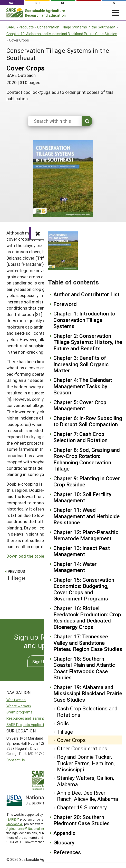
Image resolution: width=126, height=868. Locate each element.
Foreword (65, 304)
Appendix (64, 833)
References (67, 852)
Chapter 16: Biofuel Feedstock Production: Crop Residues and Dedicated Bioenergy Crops (87, 618)
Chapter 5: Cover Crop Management (80, 405)
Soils (63, 723)
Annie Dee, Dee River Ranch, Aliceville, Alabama (88, 796)
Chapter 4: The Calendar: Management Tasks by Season (83, 386)
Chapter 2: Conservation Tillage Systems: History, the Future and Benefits (88, 342)
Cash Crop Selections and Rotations (87, 712)
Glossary (64, 842)
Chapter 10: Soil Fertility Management (82, 497)
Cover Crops (71, 740)
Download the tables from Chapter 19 (43, 556)
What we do (16, 700)
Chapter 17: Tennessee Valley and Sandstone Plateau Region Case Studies (88, 643)
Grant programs (20, 712)
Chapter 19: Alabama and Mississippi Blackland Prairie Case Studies (62, 34)
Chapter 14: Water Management (75, 567)
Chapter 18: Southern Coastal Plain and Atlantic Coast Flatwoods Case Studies (84, 668)
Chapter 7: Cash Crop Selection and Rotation (80, 437)
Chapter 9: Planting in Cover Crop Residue (87, 481)
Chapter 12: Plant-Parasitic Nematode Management (86, 535)
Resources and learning (26, 718)
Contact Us (16, 760)
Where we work (19, 706)
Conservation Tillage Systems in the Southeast (76, 27)
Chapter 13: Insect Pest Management (82, 551)
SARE (11, 27)
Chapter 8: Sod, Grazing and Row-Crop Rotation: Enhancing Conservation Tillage (87, 459)
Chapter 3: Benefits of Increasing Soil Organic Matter (81, 364)
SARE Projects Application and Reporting (40, 725)
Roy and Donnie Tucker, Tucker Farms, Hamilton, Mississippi (86, 763)
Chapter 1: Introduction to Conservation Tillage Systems (84, 320)
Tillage (65, 732)
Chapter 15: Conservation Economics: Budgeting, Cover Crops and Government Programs (84, 589)
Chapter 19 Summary (82, 807)
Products (26, 27)
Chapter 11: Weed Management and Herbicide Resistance (86, 516)
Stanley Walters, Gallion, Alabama (85, 781)
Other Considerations (82, 748)
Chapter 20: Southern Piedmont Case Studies (81, 820)
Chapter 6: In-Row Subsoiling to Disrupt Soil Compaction (88, 421)
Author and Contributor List (86, 294)
